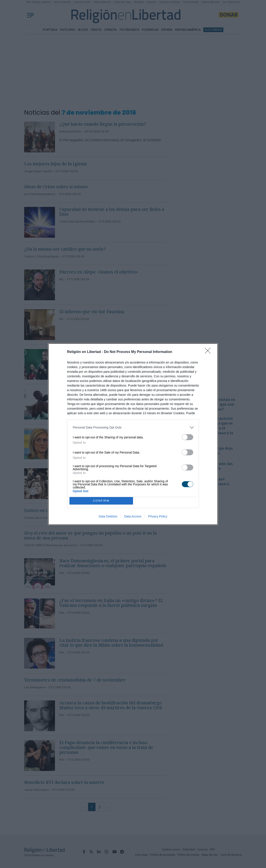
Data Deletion (108, 516)
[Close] (209, 352)
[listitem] (133, 428)
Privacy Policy (158, 516)
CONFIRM (101, 501)
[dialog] (133, 434)
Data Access (133, 516)
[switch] (188, 437)
